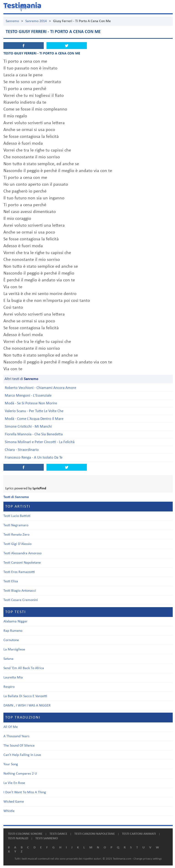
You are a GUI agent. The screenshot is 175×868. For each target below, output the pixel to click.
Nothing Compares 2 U (20, 774)
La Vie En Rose (14, 783)
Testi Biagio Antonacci (20, 591)
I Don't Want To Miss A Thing (25, 792)
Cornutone (11, 640)
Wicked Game (14, 802)
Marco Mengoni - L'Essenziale (28, 396)
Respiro (9, 687)
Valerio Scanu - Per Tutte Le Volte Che (34, 411)
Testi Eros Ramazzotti (19, 572)
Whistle (9, 811)
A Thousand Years (16, 736)
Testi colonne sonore (25, 834)
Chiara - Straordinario (22, 450)
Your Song (11, 764)
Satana (8, 659)
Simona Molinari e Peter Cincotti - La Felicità (40, 442)
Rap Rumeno (13, 631)
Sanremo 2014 (36, 21)
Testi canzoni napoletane (95, 834)
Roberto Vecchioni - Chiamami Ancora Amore (40, 388)
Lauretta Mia (13, 678)
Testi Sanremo (47, 838)
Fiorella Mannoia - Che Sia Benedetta (34, 434)
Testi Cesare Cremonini (21, 600)
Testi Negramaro (16, 525)
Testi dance (58, 834)
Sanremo (12, 21)
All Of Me (11, 727)
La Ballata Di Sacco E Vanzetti (25, 696)
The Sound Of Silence (19, 746)
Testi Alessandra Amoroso (22, 553)
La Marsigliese (14, 650)
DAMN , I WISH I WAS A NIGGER (27, 706)
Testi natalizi (18, 838)
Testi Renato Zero (16, 535)
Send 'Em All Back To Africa (24, 668)
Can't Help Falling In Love (22, 755)
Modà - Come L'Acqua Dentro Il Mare (34, 419)
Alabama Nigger (15, 621)
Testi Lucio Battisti (17, 516)
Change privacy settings (148, 859)
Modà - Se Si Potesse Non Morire (31, 403)
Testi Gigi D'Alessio (17, 544)
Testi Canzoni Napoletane (22, 563)
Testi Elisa (11, 581)
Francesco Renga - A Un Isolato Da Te (34, 458)
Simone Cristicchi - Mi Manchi (28, 427)
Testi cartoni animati (139, 834)
